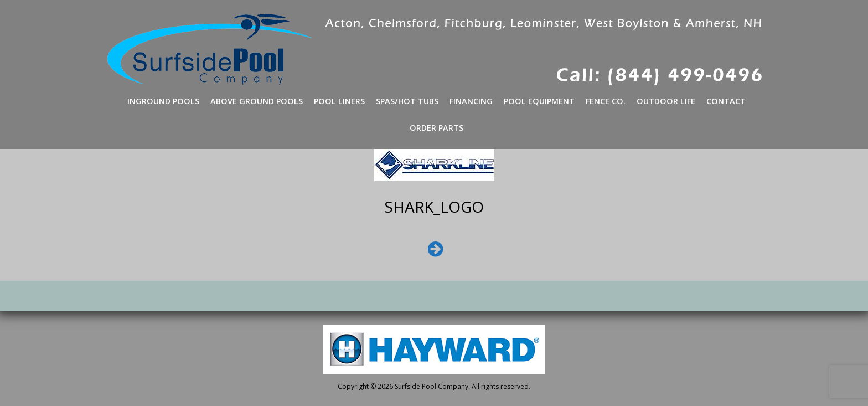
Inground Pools (163, 101)
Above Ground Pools (257, 101)
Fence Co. (606, 101)
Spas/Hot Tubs (407, 101)
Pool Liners (339, 101)
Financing (471, 101)
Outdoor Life (666, 101)
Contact (726, 101)
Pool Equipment (539, 101)
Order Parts (436, 128)
